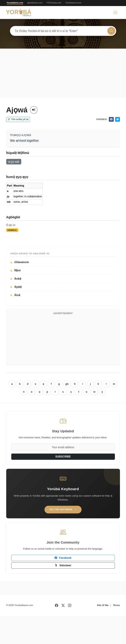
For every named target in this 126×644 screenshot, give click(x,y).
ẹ (43, 384)
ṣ (71, 392)
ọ (40, 392)
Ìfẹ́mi (16, 270)
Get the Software (63, 509)
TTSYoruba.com (54, 3)
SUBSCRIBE (63, 457)
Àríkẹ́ (16, 279)
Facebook (63, 558)
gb (67, 384)
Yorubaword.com (73, 3)
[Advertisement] (63, 73)
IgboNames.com (35, 3)
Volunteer (63, 565)
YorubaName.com (15, 3)
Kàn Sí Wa (103, 605)
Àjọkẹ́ (16, 287)
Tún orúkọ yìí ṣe (18, 119)
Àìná (15, 295)
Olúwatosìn (20, 262)
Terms (116, 605)
